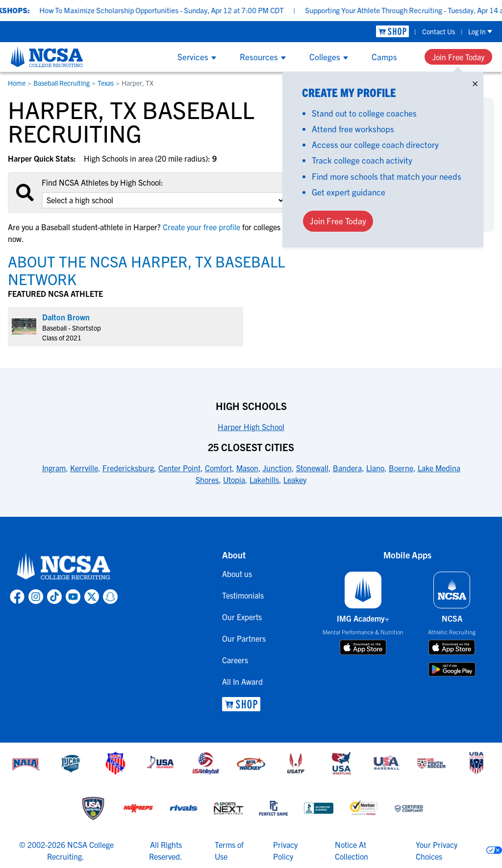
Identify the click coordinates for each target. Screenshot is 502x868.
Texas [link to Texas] (106, 83)
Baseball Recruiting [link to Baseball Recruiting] (62, 83)
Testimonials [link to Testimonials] (243, 595)
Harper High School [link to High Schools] (251, 427)
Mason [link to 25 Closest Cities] (247, 468)
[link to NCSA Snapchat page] (110, 597)
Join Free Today (458, 57)
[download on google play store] (452, 669)
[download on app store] (363, 648)
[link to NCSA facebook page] (17, 597)
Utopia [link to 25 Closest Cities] (234, 480)
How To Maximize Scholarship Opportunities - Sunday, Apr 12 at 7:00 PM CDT (175, 10)
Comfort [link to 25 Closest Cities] (218, 468)
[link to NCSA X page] (92, 597)
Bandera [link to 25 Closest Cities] (347, 468)
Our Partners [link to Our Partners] (244, 638)
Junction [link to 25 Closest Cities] (277, 468)
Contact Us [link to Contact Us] (439, 31)
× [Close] (475, 82)
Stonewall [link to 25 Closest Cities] (312, 468)
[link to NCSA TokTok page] (54, 597)
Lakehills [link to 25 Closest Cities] (264, 480)
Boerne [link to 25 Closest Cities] (401, 468)
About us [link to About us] (237, 574)
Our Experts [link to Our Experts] (242, 617)
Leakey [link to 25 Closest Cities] (295, 480)
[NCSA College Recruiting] (47, 56)
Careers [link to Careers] (235, 660)
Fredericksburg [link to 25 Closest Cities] (128, 468)
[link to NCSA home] (64, 567)
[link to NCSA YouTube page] (73, 597)
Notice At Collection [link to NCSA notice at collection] (351, 850)
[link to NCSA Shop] (392, 32)
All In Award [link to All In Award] (242, 681)
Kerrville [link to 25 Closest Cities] (84, 468)
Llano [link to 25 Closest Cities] (375, 468)
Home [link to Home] (17, 83)
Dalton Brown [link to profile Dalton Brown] (66, 317)
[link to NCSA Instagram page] (36, 597)
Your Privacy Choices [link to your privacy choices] (437, 850)
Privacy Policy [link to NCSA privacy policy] (285, 850)
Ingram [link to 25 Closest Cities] (54, 468)
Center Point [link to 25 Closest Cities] (179, 468)
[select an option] (164, 200)
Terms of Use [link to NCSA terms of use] (229, 850)
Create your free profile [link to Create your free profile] (201, 227)
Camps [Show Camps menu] (384, 57)
